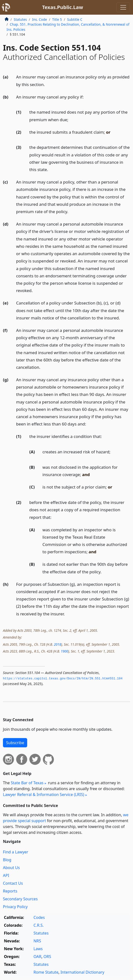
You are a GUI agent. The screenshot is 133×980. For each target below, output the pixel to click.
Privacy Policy (15, 907)
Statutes (20, 19)
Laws (38, 949)
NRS (37, 941)
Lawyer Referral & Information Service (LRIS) (44, 795)
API (6, 875)
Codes (39, 917)
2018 (58, 644)
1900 (64, 651)
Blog (7, 860)
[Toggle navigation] (123, 7)
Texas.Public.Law (63, 7)
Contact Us (13, 883)
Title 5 (57, 19)
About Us (11, 868)
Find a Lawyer (16, 852)
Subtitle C (75, 19)
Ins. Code (40, 19)
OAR (37, 957)
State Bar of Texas (27, 783)
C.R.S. (39, 925)
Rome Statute (46, 972)
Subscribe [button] (15, 743)
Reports (10, 891)
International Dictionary (82, 972)
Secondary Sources (20, 899)
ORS (47, 957)
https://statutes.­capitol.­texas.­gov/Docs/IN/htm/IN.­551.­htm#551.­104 (63, 679)
